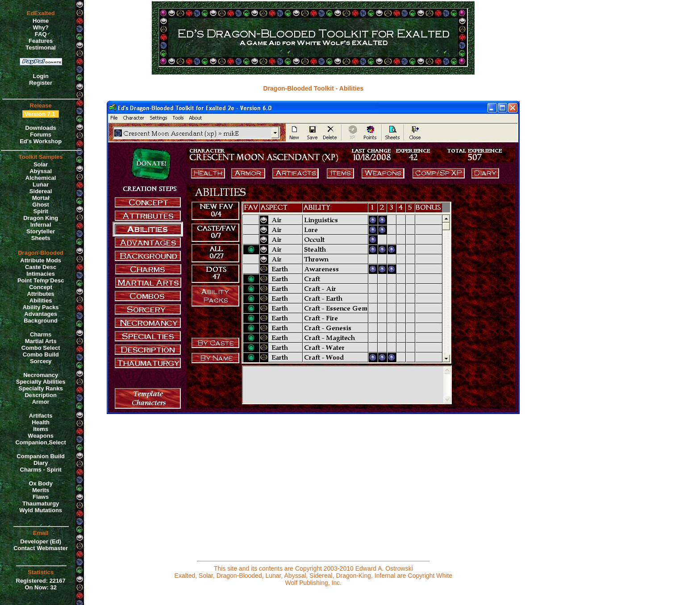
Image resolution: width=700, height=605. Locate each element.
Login (40, 76)
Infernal (41, 225)
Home (41, 21)
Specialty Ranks (41, 388)
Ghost (41, 205)
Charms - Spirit (41, 470)
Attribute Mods (41, 260)
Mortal (41, 198)
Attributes (40, 294)
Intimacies (41, 274)
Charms (41, 334)
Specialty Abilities (41, 382)
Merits (41, 490)
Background (41, 321)
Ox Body (40, 483)
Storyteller (41, 231)
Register (41, 83)
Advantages (41, 314)
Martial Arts (41, 341)
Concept (41, 287)
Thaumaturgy (41, 503)
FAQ (41, 34)
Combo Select (41, 348)
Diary (41, 463)
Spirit (41, 211)
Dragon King (41, 218)
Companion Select (40, 442)
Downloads (40, 128)
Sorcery (41, 361)
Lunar (41, 184)
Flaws (41, 497)
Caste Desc (41, 267)
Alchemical (41, 178)
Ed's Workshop (41, 141)
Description (41, 395)
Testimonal (41, 48)
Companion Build (41, 456)
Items (41, 429)
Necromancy (41, 375)
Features (41, 41)
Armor (41, 402)
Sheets (41, 238)
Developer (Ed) (41, 541)
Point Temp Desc (41, 280)
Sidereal (41, 191)
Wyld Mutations (41, 510)
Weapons (41, 436)
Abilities (41, 300)
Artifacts (41, 416)
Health (41, 422)
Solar (41, 164)
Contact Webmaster (41, 548)
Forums (41, 135)
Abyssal (41, 171)
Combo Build (41, 354)
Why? (40, 27)
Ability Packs (41, 307)
